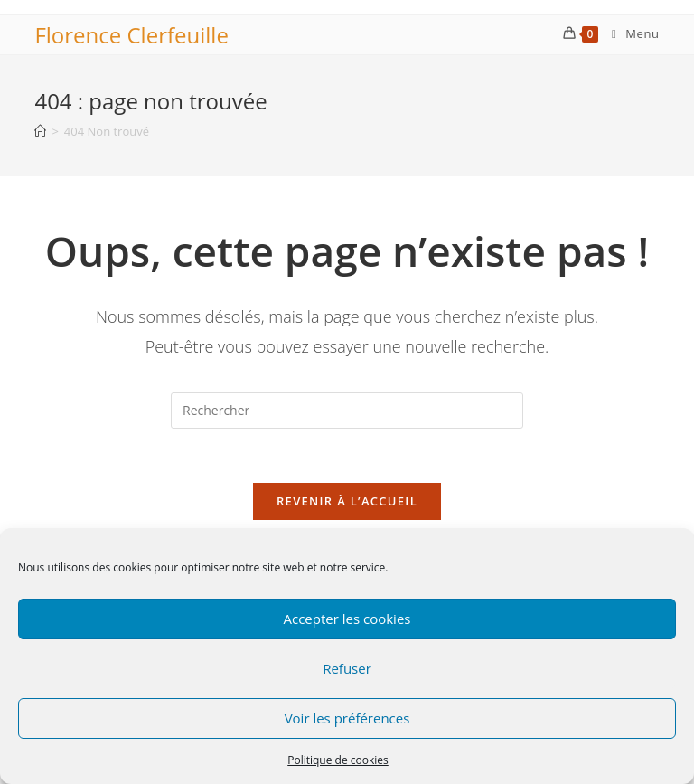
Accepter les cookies (347, 619)
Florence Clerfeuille (131, 35)
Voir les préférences (347, 718)
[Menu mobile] (629, 33)
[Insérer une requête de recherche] (347, 411)
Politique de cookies (338, 760)
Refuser (347, 668)
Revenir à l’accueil (347, 501)
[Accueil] (40, 131)
